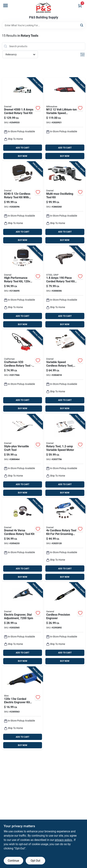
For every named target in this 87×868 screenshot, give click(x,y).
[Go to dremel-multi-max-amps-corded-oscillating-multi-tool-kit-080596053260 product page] (65, 203)
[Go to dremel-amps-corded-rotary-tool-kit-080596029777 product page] (23, 287)
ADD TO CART (23, 148)
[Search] (82, 25)
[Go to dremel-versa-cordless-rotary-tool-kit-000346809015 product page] (23, 540)
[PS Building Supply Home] (44, 8)
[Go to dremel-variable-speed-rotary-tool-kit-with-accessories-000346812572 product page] (65, 456)
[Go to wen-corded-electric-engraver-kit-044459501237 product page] (23, 708)
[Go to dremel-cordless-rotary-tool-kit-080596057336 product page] (23, 203)
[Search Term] (44, 25)
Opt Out (35, 861)
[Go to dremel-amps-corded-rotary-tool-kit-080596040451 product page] (23, 119)
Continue (13, 861)
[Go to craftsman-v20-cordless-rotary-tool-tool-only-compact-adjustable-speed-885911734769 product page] (23, 371)
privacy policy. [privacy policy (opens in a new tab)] (64, 840)
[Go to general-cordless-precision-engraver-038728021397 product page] (65, 624)
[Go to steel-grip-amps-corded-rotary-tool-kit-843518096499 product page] (65, 287)
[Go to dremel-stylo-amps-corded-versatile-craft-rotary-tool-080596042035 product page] (23, 456)
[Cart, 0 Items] (80, 6)
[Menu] (5, 5)
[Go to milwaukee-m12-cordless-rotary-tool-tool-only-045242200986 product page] (65, 119)
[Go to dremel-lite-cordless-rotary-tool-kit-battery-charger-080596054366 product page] (65, 371)
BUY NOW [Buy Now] (23, 156)
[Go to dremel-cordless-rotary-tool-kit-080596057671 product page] (65, 540)
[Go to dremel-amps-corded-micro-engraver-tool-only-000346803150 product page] (23, 624)
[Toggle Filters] (82, 55)
